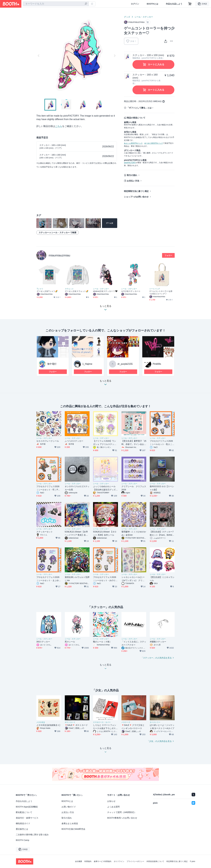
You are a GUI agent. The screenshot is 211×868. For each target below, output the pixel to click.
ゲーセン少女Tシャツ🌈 (47, 291)
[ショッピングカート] (190, 4)
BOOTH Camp (22, 840)
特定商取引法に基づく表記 (136, 191)
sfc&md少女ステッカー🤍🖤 (105, 291)
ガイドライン (119, 861)
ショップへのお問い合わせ (136, 197)
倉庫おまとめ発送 (70, 823)
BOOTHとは (152, 4)
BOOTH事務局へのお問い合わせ (122, 818)
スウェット (69, 289)
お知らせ (111, 801)
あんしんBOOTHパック (133, 143)
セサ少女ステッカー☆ (131, 291)
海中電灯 (52, 364)
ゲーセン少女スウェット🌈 (77, 291)
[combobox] (56, 4)
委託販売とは (22, 829)
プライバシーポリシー (135, 861)
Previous (39, 56)
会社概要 (79, 861)
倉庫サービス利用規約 (103, 861)
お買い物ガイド (69, 807)
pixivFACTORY (130, 163)
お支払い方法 (133, 181)
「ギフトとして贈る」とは (139, 108)
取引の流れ (132, 175)
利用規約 (88, 861)
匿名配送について (24, 812)
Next (115, 56)
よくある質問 (113, 807)
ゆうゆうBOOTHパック (154, 143)
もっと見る (105, 383)
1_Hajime (87, 364)
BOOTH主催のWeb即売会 (73, 829)
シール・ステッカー (144, 17)
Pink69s (157, 364)
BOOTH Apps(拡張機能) (27, 807)
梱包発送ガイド (23, 823)
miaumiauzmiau (59, 255)
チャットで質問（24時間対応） (122, 812)
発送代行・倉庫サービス (27, 818)
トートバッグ (155, 289)
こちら (59, 126)
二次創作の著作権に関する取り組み (32, 835)
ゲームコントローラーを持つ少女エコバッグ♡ (161, 292)
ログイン (135, 4)
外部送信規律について (155, 861)
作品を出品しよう (174, 4)
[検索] (86, 4)
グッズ (127, 17)
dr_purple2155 (125, 364)
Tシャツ (40, 289)
